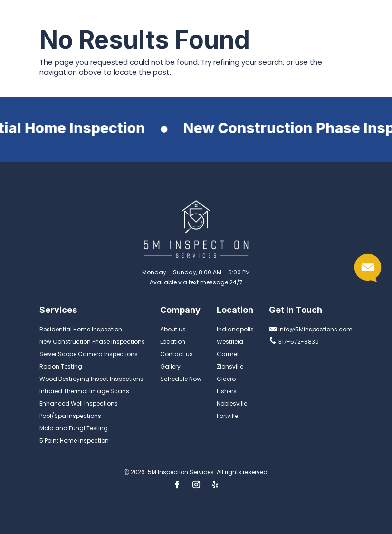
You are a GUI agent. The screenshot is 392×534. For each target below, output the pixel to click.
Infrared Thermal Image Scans (84, 391)
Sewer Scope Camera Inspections (89, 354)
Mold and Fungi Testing (74, 428)
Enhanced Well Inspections (79, 403)
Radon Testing (61, 366)
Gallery (170, 366)
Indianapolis (235, 329)
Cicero (226, 379)
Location (173, 342)
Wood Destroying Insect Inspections (91, 379)
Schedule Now (181, 379)
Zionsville (230, 366)
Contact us (177, 354)
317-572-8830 (294, 342)
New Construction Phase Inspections (92, 342)
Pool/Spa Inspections (70, 416)
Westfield (230, 342)
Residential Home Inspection (81, 329)
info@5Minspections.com (311, 329)
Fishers (227, 391)
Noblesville (232, 403)
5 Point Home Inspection (74, 441)
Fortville (227, 416)
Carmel (228, 354)
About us (173, 329)
